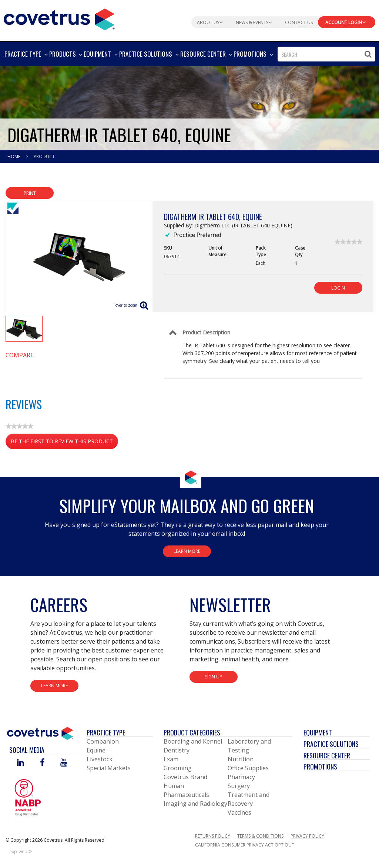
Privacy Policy (307, 836)
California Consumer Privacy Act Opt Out (245, 845)
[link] (348, 242)
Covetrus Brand (185, 777)
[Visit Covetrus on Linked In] (21, 763)
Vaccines (239, 812)
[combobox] (326, 54)
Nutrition (241, 759)
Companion (103, 741)
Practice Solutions (331, 744)
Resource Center (327, 755)
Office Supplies (248, 768)
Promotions (320, 767)
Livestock (100, 759)
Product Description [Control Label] (206, 332)
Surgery (239, 786)
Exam (171, 759)
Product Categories (192, 732)
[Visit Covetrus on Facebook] (42, 763)
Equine (96, 750)
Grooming (178, 768)
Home (14, 156)
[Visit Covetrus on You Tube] (64, 763)
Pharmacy (241, 777)
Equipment (318, 732)
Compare (20, 355)
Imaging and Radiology (195, 804)
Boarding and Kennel (193, 741)
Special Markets (109, 768)
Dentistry (177, 750)
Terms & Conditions (260, 836)
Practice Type (106, 732)
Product (44, 156)
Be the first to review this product (64, 443)
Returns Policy (213, 836)
